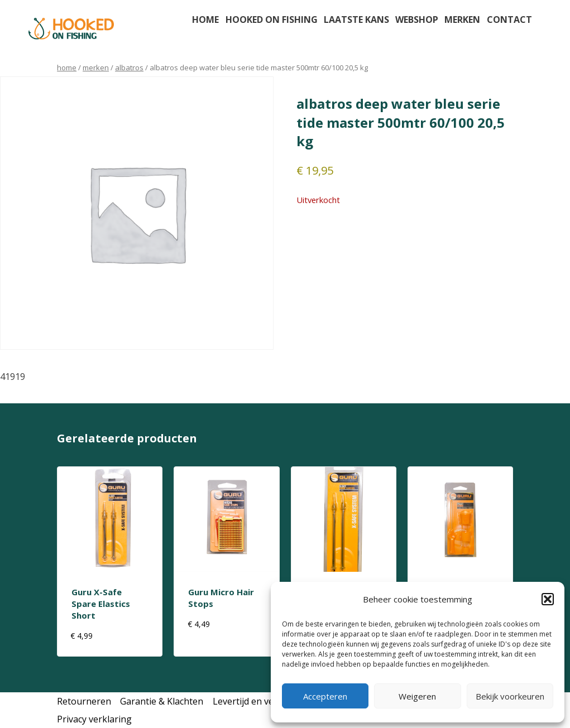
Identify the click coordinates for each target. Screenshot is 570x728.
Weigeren (417, 696)
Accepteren (325, 696)
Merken (462, 20)
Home (205, 20)
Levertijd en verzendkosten (270, 701)
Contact (509, 20)
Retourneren (84, 701)
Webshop (417, 20)
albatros (129, 68)
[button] (548, 599)
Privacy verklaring (94, 719)
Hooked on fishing (272, 20)
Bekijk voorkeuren (510, 696)
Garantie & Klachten (162, 701)
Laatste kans (356, 20)
